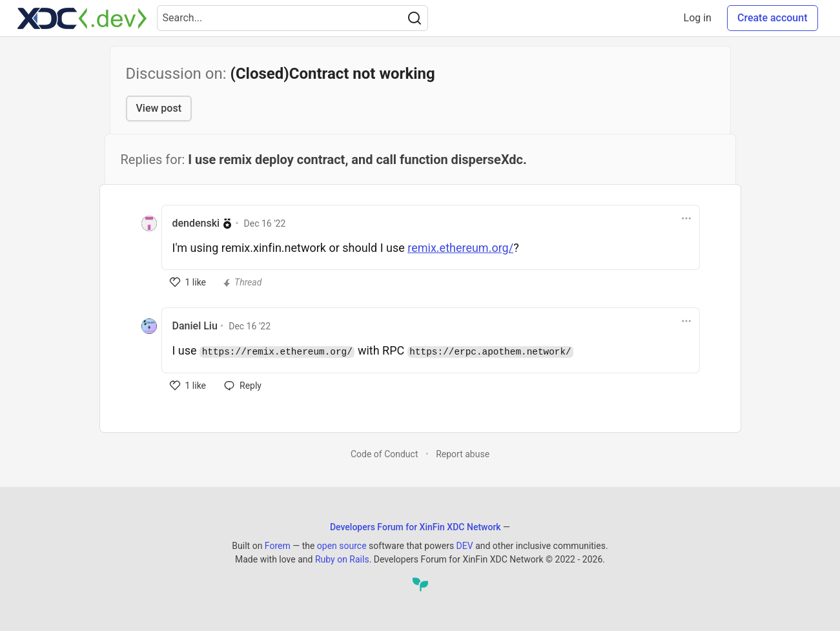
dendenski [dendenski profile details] (196, 223)
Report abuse (463, 454)
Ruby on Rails (342, 559)
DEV (465, 546)
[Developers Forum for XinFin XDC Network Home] (82, 18)
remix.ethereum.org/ (460, 248)
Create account (773, 18)
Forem (278, 546)
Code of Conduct (384, 454)
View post (159, 108)
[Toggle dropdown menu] (686, 218)
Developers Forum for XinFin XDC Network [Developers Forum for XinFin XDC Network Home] (415, 527)
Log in (698, 18)
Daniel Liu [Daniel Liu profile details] (195, 326)
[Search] (415, 18)
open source (342, 546)
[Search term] (292, 18)
